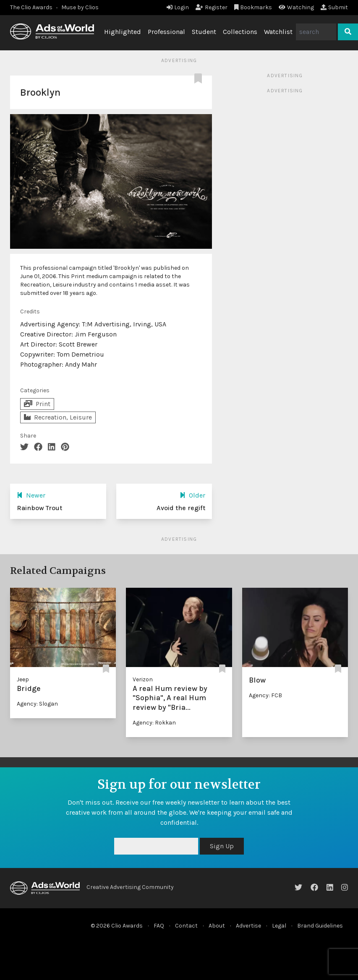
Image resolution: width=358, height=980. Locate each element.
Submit (334, 7)
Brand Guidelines (320, 926)
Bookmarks (253, 7)
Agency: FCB (265, 695)
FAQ (159, 926)
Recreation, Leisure (58, 417)
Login (178, 7)
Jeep (23, 679)
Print (37, 404)
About (217, 926)
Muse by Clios (80, 7)
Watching (296, 7)
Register (212, 7)
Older (192, 495)
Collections (240, 32)
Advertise (248, 926)
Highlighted (123, 32)
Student (204, 32)
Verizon (143, 679)
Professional (166, 32)
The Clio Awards (31, 7)
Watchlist (278, 32)
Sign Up (222, 846)
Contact (186, 926)
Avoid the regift (181, 508)
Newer (31, 495)
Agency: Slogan (37, 704)
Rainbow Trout (39, 508)
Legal (279, 926)
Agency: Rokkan (154, 723)
